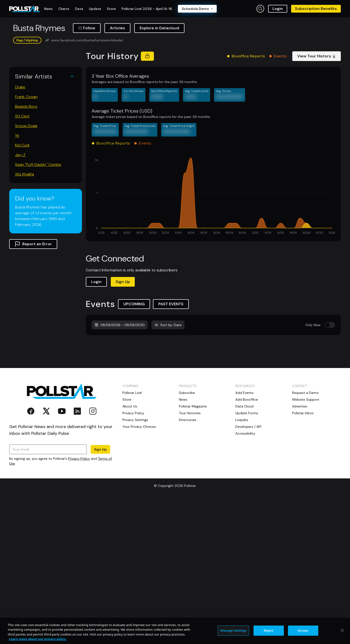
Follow (87, 28)
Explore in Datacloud (159, 28)
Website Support (306, 442)
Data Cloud (244, 449)
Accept (303, 630)
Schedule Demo (197, 9)
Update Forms (247, 456)
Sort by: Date (168, 325)
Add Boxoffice (247, 442)
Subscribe (187, 435)
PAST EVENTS (171, 304)
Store (127, 442)
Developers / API (248, 469)
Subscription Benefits (316, 9)
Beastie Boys (26, 106)
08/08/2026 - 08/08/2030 (120, 325)
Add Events (244, 435)
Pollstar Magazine (193, 449)
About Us (130, 449)
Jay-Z (20, 155)
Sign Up (123, 282)
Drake (20, 87)
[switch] (330, 325)
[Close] (342, 630)
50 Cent (22, 116)
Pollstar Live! (132, 435)
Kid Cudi (22, 145)
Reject (269, 630)
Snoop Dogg (26, 126)
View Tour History (317, 56)
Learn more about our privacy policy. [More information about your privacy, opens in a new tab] (38, 639)
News (183, 442)
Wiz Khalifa (24, 174)
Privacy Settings (135, 462)
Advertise (300, 449)
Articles (117, 28)
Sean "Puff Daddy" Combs (38, 165)
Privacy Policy (79, 501)
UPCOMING (134, 304)
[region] (175, 631)
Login (278, 9)
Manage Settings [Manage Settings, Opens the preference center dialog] (234, 630)
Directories (188, 462)
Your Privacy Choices (139, 469)
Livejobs (242, 462)
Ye (17, 135)
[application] (213, 197)
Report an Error (33, 244)
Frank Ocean (26, 97)
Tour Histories (190, 456)
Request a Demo (305, 435)
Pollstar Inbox (303, 456)
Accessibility (245, 476)
